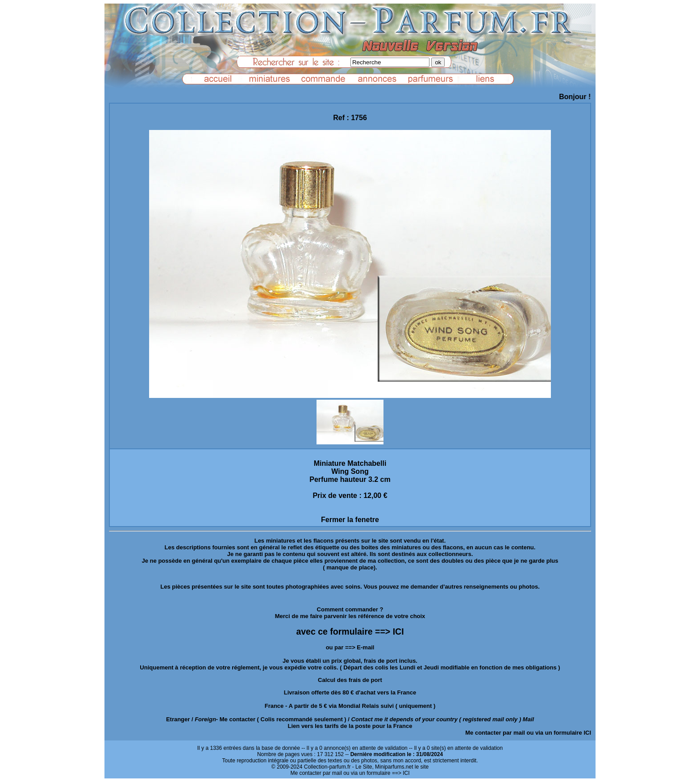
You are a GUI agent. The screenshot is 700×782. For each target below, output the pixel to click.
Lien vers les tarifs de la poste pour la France (350, 726)
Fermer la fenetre (350, 520)
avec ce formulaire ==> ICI (350, 631)
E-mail (365, 647)
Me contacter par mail (495, 733)
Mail (528, 719)
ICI (587, 733)
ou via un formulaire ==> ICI (376, 773)
